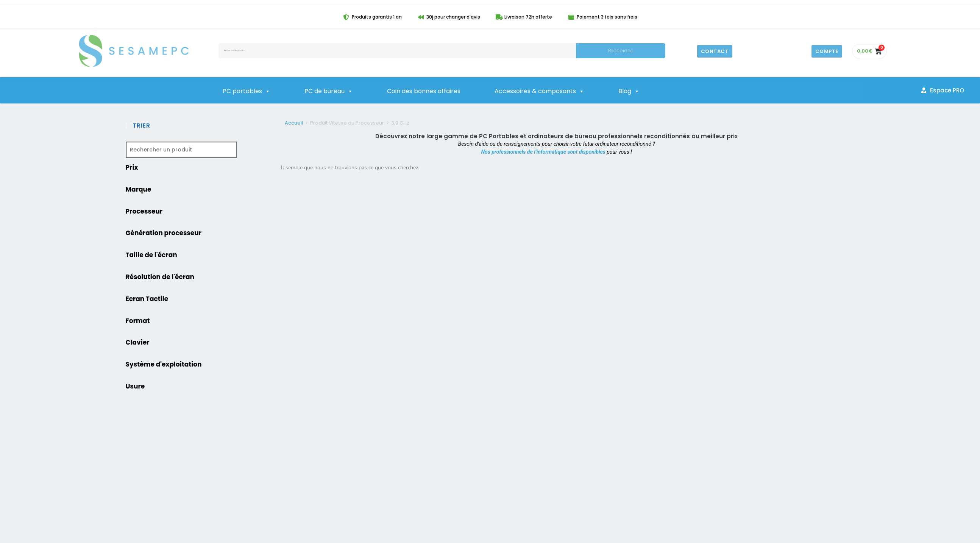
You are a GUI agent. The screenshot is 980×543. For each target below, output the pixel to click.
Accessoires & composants (539, 91)
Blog (629, 91)
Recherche (621, 51)
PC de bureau (329, 91)
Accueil (294, 123)
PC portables (247, 91)
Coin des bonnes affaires (424, 91)
